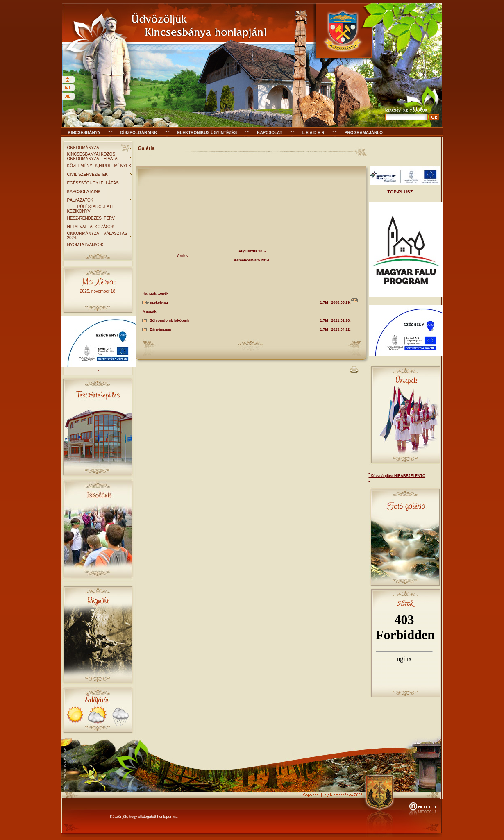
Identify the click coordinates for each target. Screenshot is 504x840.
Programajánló (364, 133)
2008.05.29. (341, 302)
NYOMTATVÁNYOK (85, 245)
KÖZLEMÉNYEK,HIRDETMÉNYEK (99, 166)
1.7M (324, 302)
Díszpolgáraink (139, 133)
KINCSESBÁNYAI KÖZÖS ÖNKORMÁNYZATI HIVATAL (94, 157)
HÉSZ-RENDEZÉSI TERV (91, 218)
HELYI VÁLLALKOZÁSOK (91, 227)
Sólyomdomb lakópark (170, 320)
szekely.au (159, 302)
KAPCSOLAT (269, 133)
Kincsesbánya (84, 133)
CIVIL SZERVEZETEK (87, 174)
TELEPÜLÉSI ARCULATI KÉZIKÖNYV (90, 209)
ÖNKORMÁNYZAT (84, 148)
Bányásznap (161, 329)
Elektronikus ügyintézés (207, 133)
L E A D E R (313, 133)
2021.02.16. (341, 320)
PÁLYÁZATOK (80, 200)
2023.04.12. (341, 329)
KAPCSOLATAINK (84, 192)
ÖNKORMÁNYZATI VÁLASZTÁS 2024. (97, 236)
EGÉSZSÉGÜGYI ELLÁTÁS (93, 183)
